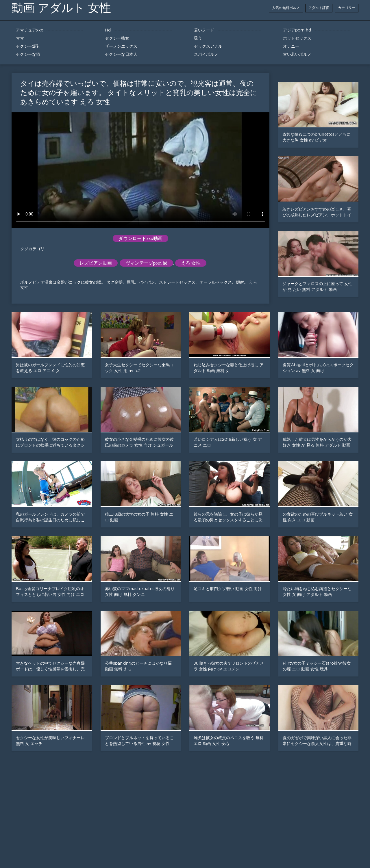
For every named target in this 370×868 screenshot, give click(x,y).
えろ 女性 (191, 263)
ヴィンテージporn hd (146, 263)
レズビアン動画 (96, 263)
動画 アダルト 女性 (61, 8)
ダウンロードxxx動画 (140, 238)
